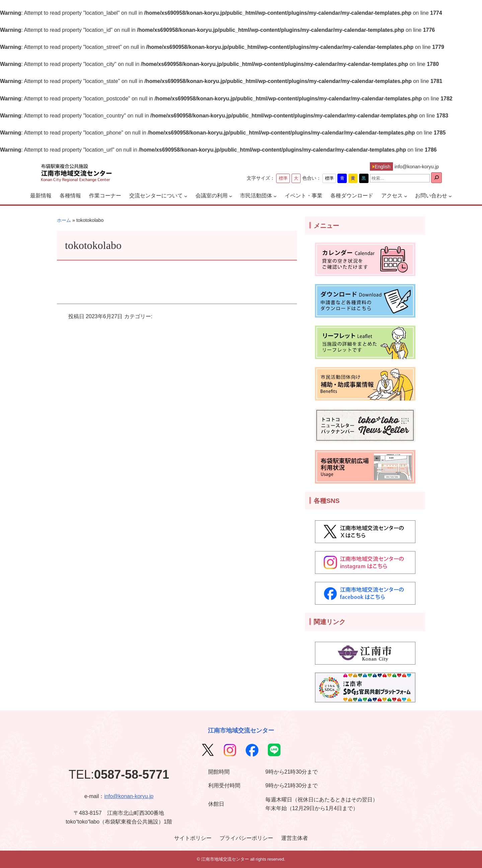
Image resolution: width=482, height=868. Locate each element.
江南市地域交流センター (241, 730)
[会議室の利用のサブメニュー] (231, 196)
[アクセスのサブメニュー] (406, 196)
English (382, 167)
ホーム (64, 220)
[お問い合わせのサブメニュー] (450, 196)
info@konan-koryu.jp (129, 796)
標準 (283, 178)
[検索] (436, 178)
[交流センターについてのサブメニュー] (186, 196)
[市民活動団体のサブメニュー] (275, 196)
